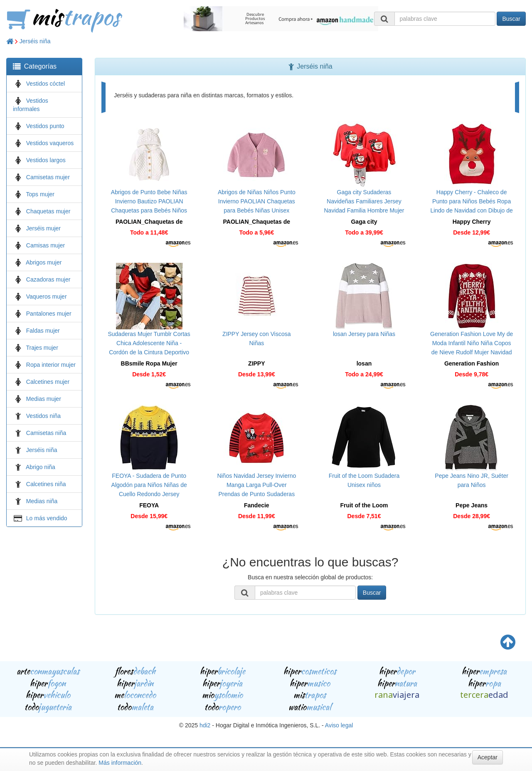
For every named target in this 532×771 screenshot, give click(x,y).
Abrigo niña (41, 467)
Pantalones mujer (49, 314)
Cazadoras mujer (48, 279)
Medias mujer (44, 399)
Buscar (511, 19)
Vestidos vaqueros (50, 143)
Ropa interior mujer (51, 365)
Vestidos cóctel (46, 84)
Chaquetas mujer (48, 211)
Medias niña (42, 501)
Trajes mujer (42, 348)
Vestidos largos (46, 160)
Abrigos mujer (44, 262)
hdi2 (205, 725)
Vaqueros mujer (47, 297)
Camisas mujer (46, 245)
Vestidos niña (43, 416)
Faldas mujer (43, 331)
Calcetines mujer (48, 382)
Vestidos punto (45, 126)
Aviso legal (339, 725)
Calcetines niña (46, 484)
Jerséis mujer (43, 228)
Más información (120, 763)
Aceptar (488, 757)
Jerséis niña (35, 41)
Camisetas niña (46, 433)
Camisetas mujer (48, 177)
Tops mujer (40, 194)
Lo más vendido (47, 518)
